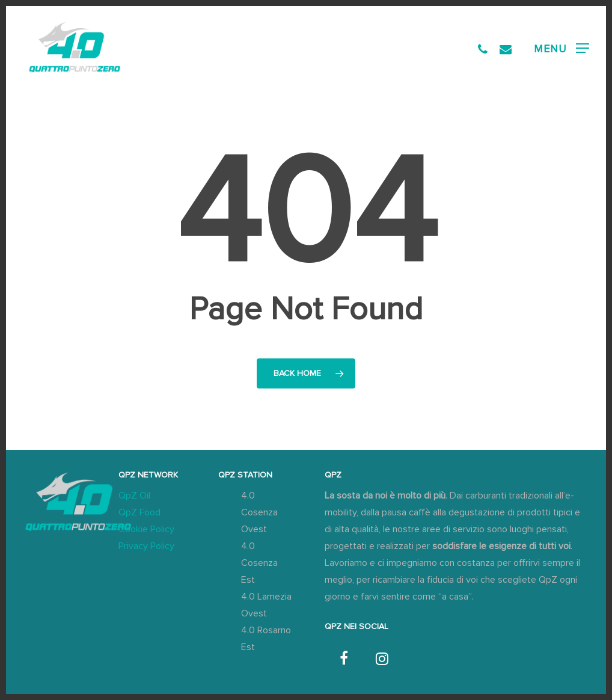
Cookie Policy (146, 529)
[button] (562, 48)
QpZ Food (139, 512)
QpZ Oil (134, 496)
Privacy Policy (146, 546)
